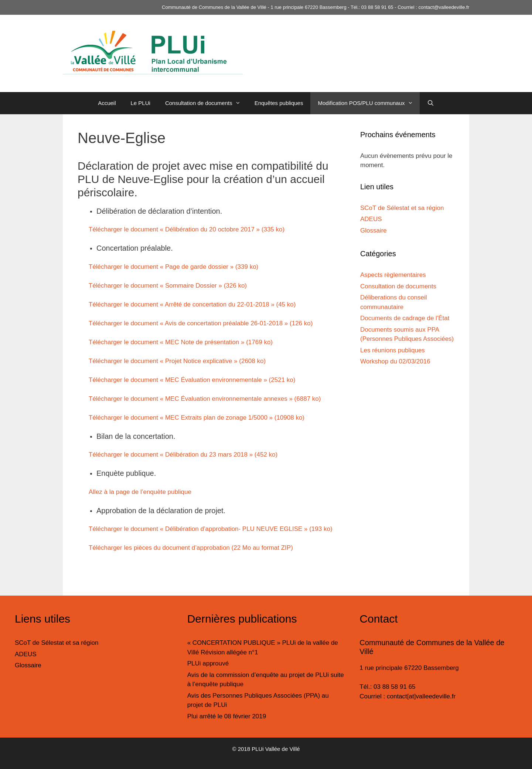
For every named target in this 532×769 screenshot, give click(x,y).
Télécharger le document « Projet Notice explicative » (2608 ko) (177, 361)
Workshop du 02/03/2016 (395, 361)
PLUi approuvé (208, 663)
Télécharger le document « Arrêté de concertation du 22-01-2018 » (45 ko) (192, 304)
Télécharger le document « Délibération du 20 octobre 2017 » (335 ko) (187, 229)
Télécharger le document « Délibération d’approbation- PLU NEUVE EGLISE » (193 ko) (211, 529)
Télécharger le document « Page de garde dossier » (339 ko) (173, 267)
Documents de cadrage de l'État (405, 318)
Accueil (107, 103)
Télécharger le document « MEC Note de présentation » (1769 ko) (181, 342)
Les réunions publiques (393, 350)
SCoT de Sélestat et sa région (402, 208)
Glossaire (374, 231)
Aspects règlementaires (393, 275)
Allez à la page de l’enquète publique (140, 492)
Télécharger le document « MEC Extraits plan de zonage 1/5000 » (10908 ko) (197, 418)
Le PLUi (141, 103)
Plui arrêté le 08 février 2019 (227, 716)
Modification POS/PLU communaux (369, 103)
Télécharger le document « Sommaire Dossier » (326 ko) (168, 286)
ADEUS (371, 219)
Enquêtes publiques (279, 103)
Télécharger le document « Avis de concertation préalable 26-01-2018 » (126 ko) (201, 323)
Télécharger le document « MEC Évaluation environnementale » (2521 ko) (192, 380)
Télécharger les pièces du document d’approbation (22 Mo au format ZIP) (191, 548)
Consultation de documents (206, 103)
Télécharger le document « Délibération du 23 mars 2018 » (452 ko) (183, 455)
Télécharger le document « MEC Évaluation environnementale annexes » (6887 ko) (205, 399)
